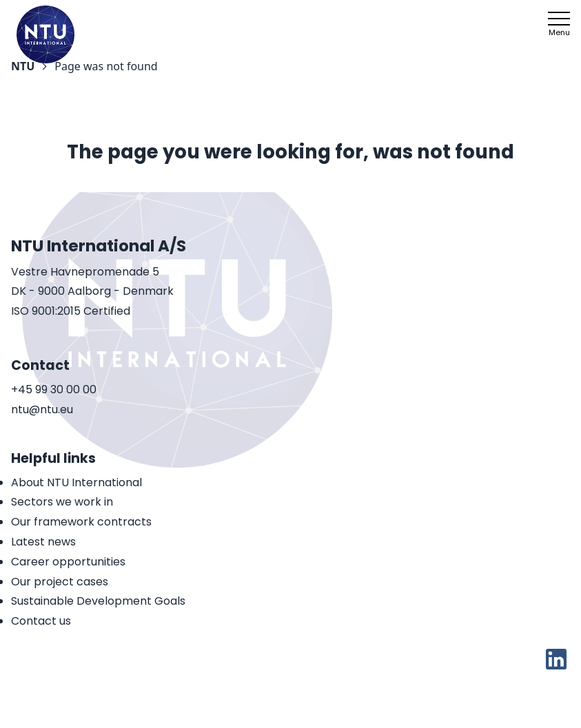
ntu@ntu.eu (42, 410)
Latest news (43, 542)
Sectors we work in (62, 502)
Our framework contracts (81, 522)
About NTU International (77, 482)
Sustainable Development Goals (98, 601)
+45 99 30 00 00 (54, 390)
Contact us (41, 621)
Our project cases (60, 582)
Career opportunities (68, 562)
